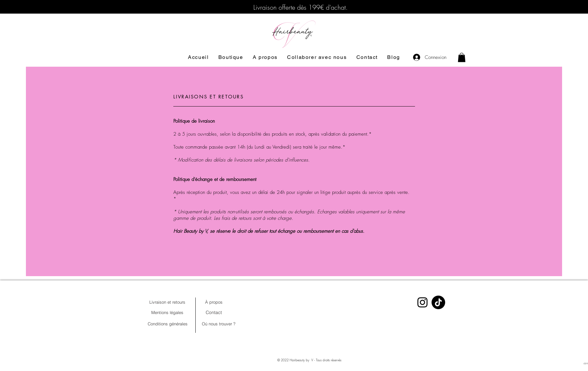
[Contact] (214, 312)
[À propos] (214, 302)
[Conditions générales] (168, 324)
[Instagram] (422, 302)
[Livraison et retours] (167, 302)
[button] (462, 57)
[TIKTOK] (438, 302)
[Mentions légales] (167, 312)
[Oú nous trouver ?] (219, 324)
